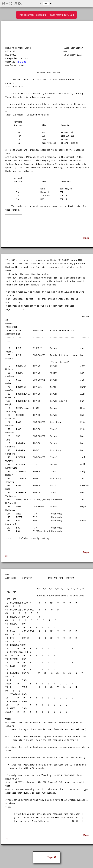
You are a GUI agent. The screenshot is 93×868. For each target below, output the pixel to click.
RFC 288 (22, 62)
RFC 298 (69, 15)
